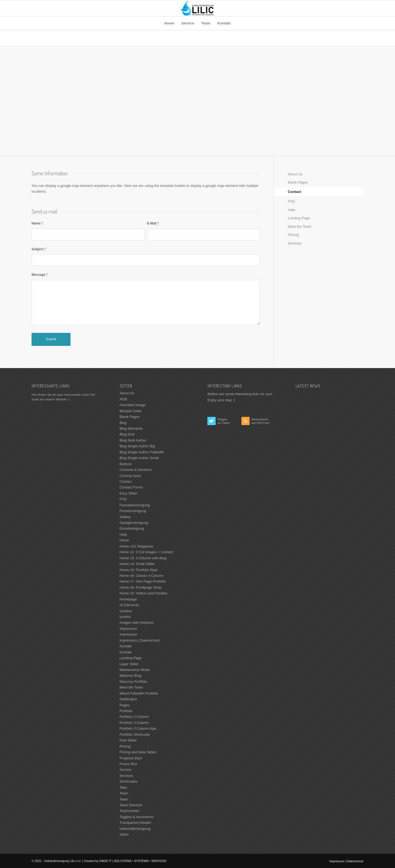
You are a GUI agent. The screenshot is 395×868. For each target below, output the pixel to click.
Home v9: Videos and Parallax (144, 593)
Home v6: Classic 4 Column (142, 576)
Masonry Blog (130, 675)
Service (125, 770)
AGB (123, 399)
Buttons (126, 464)
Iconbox (126, 611)
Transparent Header (136, 823)
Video (124, 834)
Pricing (293, 235)
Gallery (125, 517)
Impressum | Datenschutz (140, 640)
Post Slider (128, 740)
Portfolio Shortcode (135, 734)
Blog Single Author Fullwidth (142, 452)
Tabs (123, 787)
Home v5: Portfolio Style (139, 570)
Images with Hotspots (137, 623)
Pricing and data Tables (138, 752)
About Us (295, 174)
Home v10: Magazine (136, 546)
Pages (125, 705)
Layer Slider (129, 664)
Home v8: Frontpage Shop (140, 587)
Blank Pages (298, 182)
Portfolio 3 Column (134, 723)
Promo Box (128, 764)
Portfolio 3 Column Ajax (138, 728)
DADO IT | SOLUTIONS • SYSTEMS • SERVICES (133, 861)
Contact (294, 192)
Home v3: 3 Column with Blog (143, 558)
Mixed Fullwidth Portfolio (139, 693)
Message (39, 275)
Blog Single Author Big (137, 446)
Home (124, 540)
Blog (123, 423)
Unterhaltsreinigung (135, 829)
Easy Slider (129, 493)
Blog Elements (131, 429)
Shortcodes (129, 781)
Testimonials (129, 811)
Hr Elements (129, 605)
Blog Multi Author (133, 440)
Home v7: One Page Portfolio (143, 581)
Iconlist (125, 617)
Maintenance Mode (135, 670)
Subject (39, 249)
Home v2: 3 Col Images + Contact (146, 552)
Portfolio (126, 711)
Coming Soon (130, 476)
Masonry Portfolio (133, 682)
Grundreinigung (132, 528)
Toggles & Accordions (137, 817)
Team (124, 793)
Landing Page (299, 218)
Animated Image (133, 405)
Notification (128, 699)
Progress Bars (131, 758)
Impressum (128, 629)
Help (291, 210)
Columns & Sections (136, 470)
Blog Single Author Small (139, 458)
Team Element (131, 805)
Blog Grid (127, 434)
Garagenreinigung (134, 523)
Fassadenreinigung (135, 505)
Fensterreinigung (133, 511)
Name (37, 223)
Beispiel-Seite (131, 411)
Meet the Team (300, 227)
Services (295, 243)
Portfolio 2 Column (134, 717)
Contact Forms (131, 487)
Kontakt (126, 646)
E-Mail (153, 223)
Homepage (128, 599)
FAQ (291, 201)
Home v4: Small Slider (137, 564)
